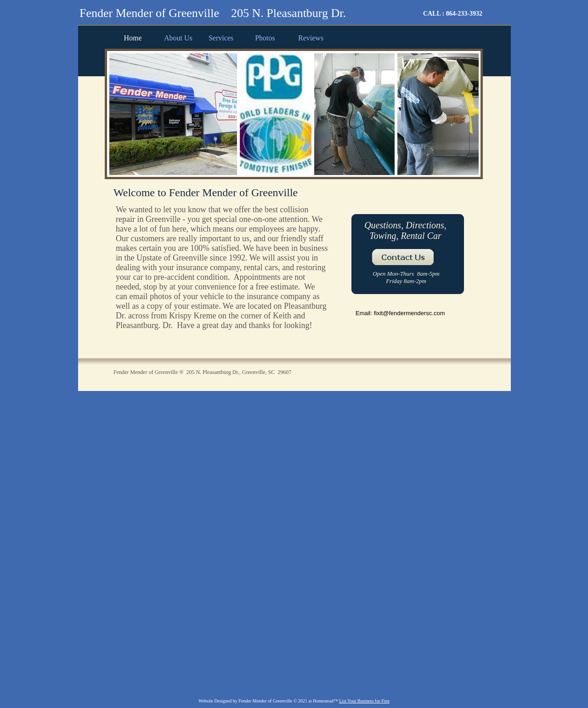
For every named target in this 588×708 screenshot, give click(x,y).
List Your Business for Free (364, 701)
